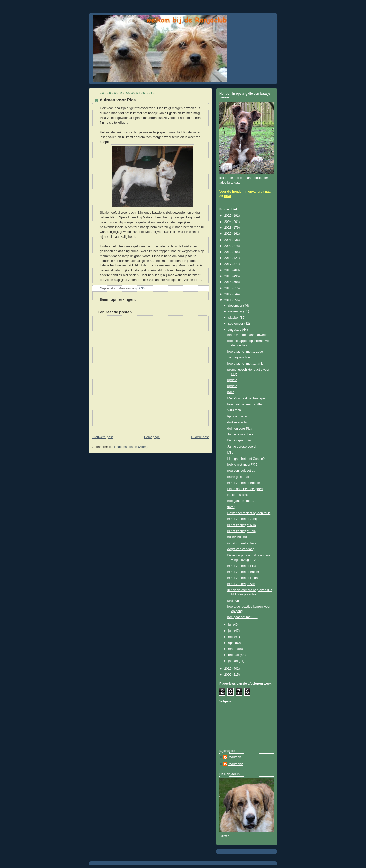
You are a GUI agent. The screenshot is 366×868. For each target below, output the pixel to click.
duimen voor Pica (240, 429)
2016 (228, 270)
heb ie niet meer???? (242, 465)
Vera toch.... (236, 410)
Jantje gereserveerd (242, 447)
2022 (228, 234)
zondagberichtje (239, 357)
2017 (228, 264)
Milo (230, 453)
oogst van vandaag (241, 549)
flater (231, 507)
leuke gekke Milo (239, 477)
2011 (228, 300)
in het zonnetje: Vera (242, 543)
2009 (228, 675)
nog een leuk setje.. (241, 471)
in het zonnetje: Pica (242, 566)
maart (233, 649)
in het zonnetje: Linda (243, 578)
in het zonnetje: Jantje (243, 519)
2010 (228, 669)
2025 (228, 216)
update (232, 380)
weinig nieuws (238, 537)
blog (228, 196)
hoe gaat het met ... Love (245, 352)
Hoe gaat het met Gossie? (246, 459)
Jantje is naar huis (240, 434)
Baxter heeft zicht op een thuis (249, 513)
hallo (231, 392)
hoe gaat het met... (241, 501)
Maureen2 (236, 764)
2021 (228, 240)
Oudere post (200, 437)
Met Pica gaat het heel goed (247, 398)
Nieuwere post (103, 437)
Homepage (152, 437)
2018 (228, 258)
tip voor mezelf (238, 416)
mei (231, 637)
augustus (235, 330)
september (236, 324)
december (236, 306)
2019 (228, 252)
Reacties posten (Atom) (131, 447)
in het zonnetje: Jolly (242, 531)
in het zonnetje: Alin (241, 584)
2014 (228, 282)
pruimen (233, 601)
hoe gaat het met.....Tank (245, 364)
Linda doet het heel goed (245, 489)
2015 (228, 276)
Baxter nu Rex (238, 495)
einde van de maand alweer (247, 335)
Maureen (235, 757)
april (232, 643)
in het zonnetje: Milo (242, 525)
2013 (228, 288)
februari (234, 655)
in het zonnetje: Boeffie (244, 483)
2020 (228, 246)
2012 (228, 294)
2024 (228, 222)
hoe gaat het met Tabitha (245, 404)
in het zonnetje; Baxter (243, 572)
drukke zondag (238, 422)
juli (231, 625)
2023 (228, 228)
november (236, 311)
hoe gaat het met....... (243, 617)
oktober (234, 318)
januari (233, 661)
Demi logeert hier (240, 440)
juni (231, 631)
